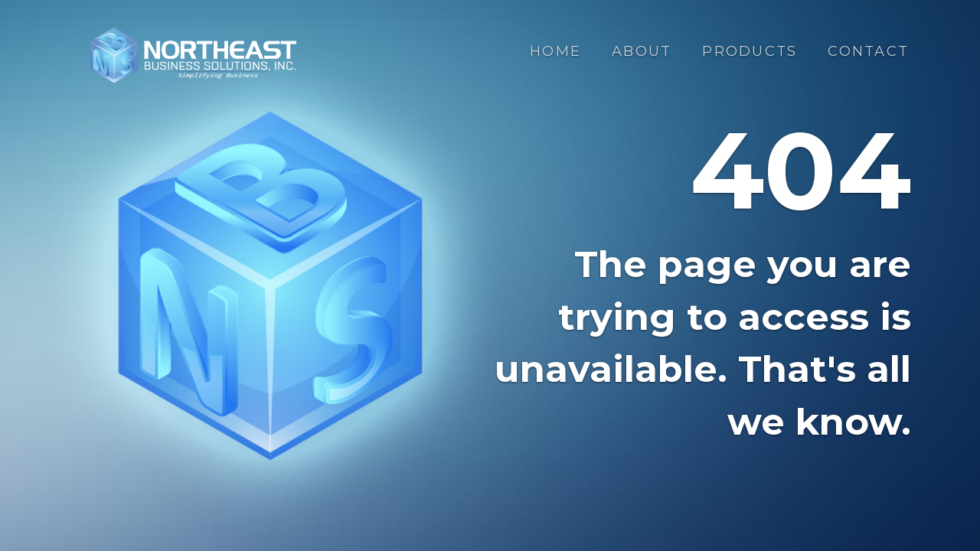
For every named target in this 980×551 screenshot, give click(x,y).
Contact (868, 51)
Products (750, 51)
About (642, 51)
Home (555, 51)
